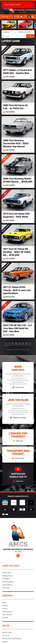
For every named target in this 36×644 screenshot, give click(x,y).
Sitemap (5, 618)
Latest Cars (11, 41)
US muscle (6, 579)
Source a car (7, 633)
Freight (5, 642)
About (4, 603)
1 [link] (9, 344)
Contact (5, 606)
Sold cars (6, 588)
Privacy (5, 609)
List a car (6, 636)
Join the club (7, 615)
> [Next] (30, 344)
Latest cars (7, 573)
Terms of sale (7, 612)
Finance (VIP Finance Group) (12, 639)
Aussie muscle (7, 576)
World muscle (7, 585)
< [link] (6, 344)
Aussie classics (8, 582)
